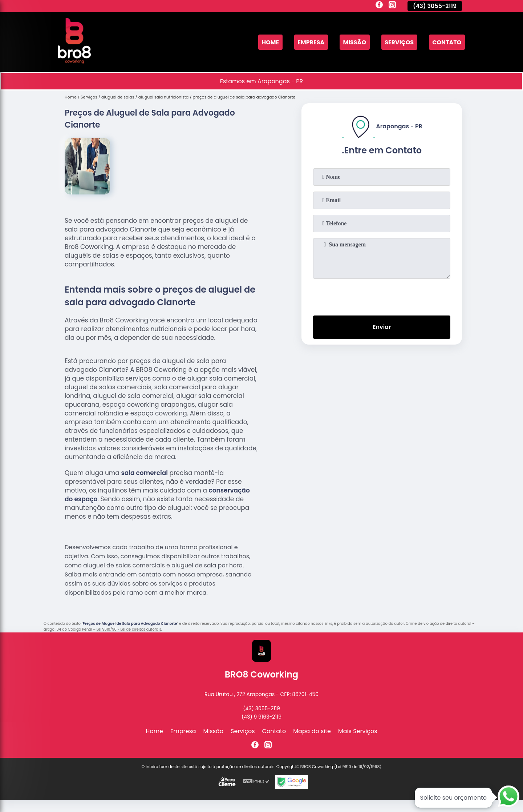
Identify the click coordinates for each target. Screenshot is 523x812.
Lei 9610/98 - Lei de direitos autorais (129, 629)
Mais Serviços (358, 731)
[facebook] (379, 6)
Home (270, 42)
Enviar (382, 327)
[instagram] (392, 6)
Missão (355, 42)
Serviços (399, 42)
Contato (447, 42)
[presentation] (382, 296)
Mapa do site (312, 731)
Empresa (311, 42)
